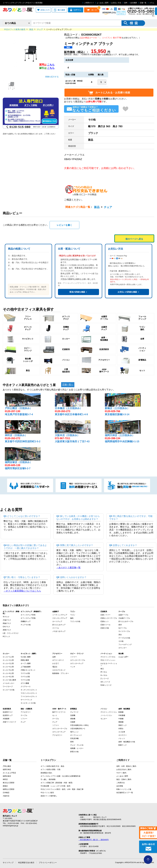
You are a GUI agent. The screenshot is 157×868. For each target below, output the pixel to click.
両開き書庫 (25, 660)
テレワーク (74, 712)
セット (55, 715)
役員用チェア (8, 715)
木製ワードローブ (9, 722)
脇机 (72, 618)
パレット (122, 738)
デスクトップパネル (108, 657)
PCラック (6, 637)
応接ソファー (105, 615)
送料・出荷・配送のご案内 (126, 766)
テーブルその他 (124, 638)
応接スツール (105, 625)
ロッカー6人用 (8, 673)
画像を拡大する (52, 77)
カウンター (123, 648)
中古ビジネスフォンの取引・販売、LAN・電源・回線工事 (62, 789)
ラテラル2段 (25, 673)
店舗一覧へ (68, 385)
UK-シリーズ (105, 682)
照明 (72, 742)
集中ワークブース (59, 712)
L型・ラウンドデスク (11, 633)
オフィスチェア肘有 (28, 615)
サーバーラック (26, 700)
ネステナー (123, 735)
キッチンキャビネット (29, 690)
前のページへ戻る (134, 239)
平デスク (6, 617)
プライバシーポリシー (48, 863)
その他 (121, 641)
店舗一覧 (142, 3)
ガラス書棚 (25, 683)
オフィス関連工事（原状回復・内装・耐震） (57, 783)
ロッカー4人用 (8, 667)
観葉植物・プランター (61, 673)
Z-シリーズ (105, 679)
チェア (108, 207)
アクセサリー (26, 712)
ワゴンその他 (75, 621)
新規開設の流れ (46, 773)
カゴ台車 (122, 732)
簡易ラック (123, 725)
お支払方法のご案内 (124, 770)
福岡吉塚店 (7, 776)
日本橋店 (6, 793)
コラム (151, 3)
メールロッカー (9, 683)
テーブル (24, 715)
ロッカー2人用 (8, 660)
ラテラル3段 (25, 677)
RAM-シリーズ (106, 685)
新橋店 (5, 786)
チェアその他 (26, 625)
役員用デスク (8, 712)
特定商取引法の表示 (26, 863)
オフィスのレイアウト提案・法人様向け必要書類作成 (60, 776)
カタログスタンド (59, 670)
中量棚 (121, 719)
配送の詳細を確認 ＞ (78, 292)
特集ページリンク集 (124, 789)
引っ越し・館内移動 (48, 779)
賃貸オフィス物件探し (49, 796)
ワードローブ (8, 687)
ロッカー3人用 (8, 663)
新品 (97, 207)
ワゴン (73, 615)
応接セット (105, 621)
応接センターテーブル (109, 618)
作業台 (121, 729)
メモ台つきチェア (59, 631)
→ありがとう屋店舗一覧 (68, 568)
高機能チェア (26, 621)
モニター (104, 719)
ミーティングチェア (60, 615)
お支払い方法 (115, 3)
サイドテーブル (124, 631)
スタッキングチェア (60, 618)
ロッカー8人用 (8, 677)
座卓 (120, 625)
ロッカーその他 (9, 690)
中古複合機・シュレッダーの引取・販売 (56, 786)
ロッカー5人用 (8, 670)
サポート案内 (121, 773)
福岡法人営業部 (9, 789)
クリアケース (26, 687)
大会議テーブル (124, 618)
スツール (56, 628)
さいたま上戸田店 (9, 773)
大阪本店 (6, 796)
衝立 (102, 669)
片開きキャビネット (28, 670)
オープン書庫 (26, 663)
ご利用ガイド (88, 3)
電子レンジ (74, 732)
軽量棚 (121, 712)
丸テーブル (123, 628)
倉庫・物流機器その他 (127, 742)
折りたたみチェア (59, 625)
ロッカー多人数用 (9, 680)
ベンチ (73, 667)
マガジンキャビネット (29, 693)
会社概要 (133, 3)
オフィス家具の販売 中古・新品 (52, 766)
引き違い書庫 (26, 657)
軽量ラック (123, 745)
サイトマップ (8, 863)
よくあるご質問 (102, 3)
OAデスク (6, 627)
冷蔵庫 (73, 722)
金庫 (54, 657)
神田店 (5, 779)
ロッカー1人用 (8, 657)
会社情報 (120, 786)
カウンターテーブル (78, 660)
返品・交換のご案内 (124, 779)
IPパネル (104, 672)
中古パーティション (108, 660)
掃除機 (73, 719)
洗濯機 (73, 715)
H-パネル (104, 675)
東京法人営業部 (9, 783)
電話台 (55, 667)
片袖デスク (7, 620)
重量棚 (121, 722)
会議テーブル (123, 615)
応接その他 (105, 628)
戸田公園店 (7, 766)
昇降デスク (7, 630)
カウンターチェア (77, 663)
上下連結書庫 (26, 667)
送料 (125, 3)
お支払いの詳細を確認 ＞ (128, 292)
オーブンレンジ (76, 735)
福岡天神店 (7, 770)
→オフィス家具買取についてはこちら (22, 591)
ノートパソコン (106, 715)
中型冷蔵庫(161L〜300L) (79, 725)
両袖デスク (7, 623)
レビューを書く (64, 225)
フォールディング (125, 645)
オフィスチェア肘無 (28, 618)
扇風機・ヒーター (77, 748)
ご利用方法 (121, 783)
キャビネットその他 (28, 703)
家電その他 (74, 752)
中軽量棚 (122, 715)
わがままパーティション (109, 664)
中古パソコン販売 (47, 793)
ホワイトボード (58, 660)
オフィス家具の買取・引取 (51, 770)
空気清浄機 (74, 738)
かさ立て (56, 663)
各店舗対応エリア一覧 (125, 793)
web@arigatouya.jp (10, 826)
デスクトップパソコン (109, 712)
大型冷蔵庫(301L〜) (78, 729)
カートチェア (57, 621)
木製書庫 (6, 719)
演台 (120, 635)
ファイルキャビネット (29, 696)
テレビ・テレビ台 (77, 745)
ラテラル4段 (25, 680)
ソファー (74, 657)
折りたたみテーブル (126, 621)
